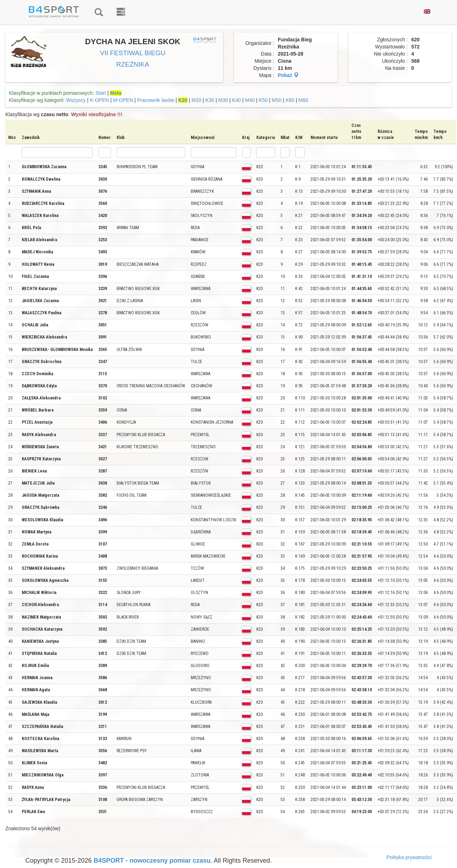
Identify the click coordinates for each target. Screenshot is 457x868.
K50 (263, 100)
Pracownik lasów (155, 100)
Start (101, 93)
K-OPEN (99, 100)
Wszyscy (76, 100)
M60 (303, 100)
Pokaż (288, 75)
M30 (223, 100)
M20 (196, 100)
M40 (250, 100)
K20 (183, 100)
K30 (210, 100)
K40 (237, 100)
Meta (116, 93)
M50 (276, 100)
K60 (290, 100)
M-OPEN (123, 100)
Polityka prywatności (409, 857)
